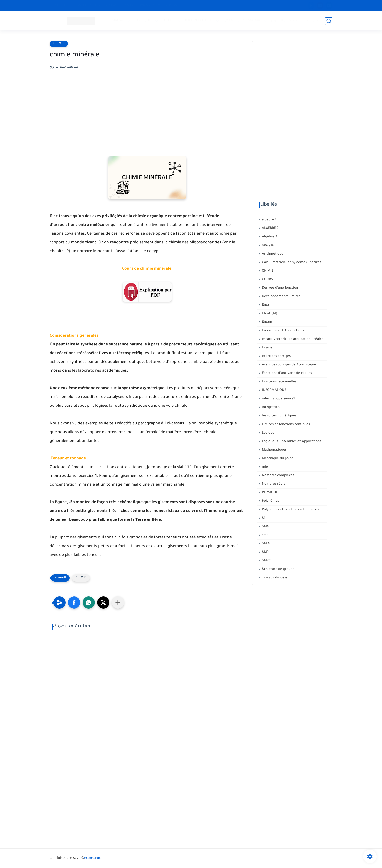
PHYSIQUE (143, 21)
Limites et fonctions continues (285, 424)
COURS (267, 279)
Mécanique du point (277, 458)
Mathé (118, 21)
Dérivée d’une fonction (279, 288)
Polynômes (270, 501)
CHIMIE (168, 21)
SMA (265, 527)
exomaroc (93, 858)
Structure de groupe (278, 569)
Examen (268, 348)
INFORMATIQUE (199, 21)
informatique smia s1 (278, 399)
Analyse (267, 245)
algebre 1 (269, 220)
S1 (263, 518)
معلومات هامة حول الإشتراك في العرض (105, 5)
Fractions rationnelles (279, 382)
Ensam (267, 322)
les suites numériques (279, 416)
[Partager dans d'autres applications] (118, 603)
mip (264, 467)
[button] (74, 603)
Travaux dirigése (274, 578)
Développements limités (281, 297)
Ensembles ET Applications (282, 331)
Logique (268, 433)
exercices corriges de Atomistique (288, 365)
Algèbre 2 (269, 237)
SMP (265, 552)
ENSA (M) (269, 314)
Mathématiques (274, 450)
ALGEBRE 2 (270, 228)
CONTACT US (61, 5)
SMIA (265, 544)
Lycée (228, 21)
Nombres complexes (277, 476)
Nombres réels (273, 484)
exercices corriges (276, 356)
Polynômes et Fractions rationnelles (290, 510)
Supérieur (252, 21)
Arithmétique (272, 254)
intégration (270, 407)
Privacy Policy (150, 5)
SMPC (266, 561)
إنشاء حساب (312, 21)
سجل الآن (173, 5)
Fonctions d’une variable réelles (286, 373)
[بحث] (329, 21)
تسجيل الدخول (284, 21)
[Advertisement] (147, 123)
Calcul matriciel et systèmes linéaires (291, 262)
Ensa (265, 305)
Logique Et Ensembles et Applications (291, 441)
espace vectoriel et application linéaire (292, 339)
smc (265, 535)
